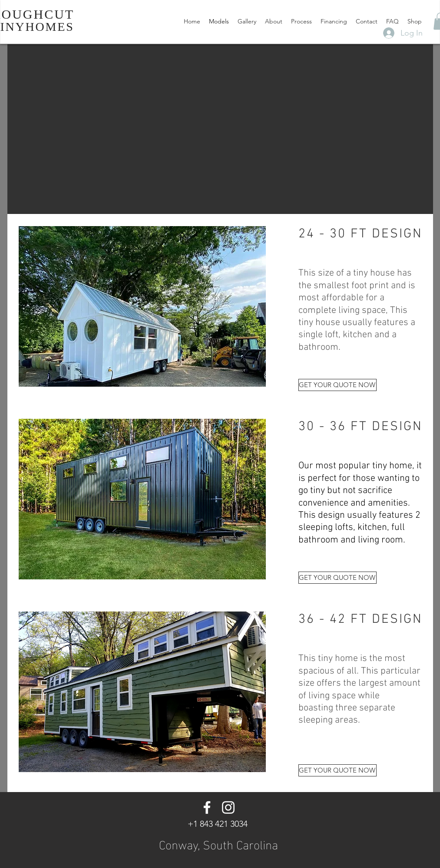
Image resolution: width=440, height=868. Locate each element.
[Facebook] (207, 807)
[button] (142, 306)
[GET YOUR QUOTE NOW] (337, 385)
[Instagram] (228, 807)
